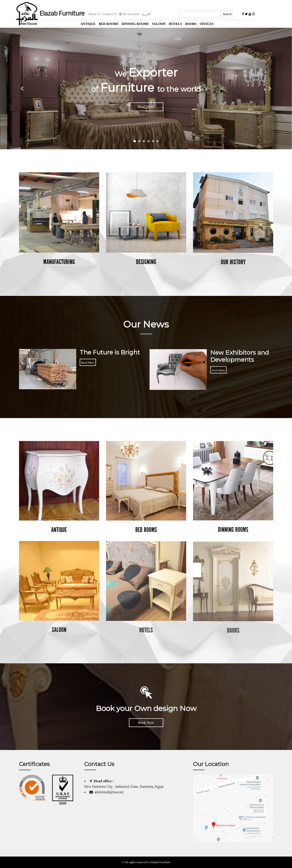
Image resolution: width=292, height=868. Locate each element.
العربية (146, 14)
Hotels (175, 24)
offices (207, 24)
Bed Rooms (109, 24)
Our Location (129, 14)
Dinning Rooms (135, 24)
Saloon (159, 24)
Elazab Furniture (62, 14)
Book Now (146, 723)
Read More (146, 107)
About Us (94, 14)
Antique (88, 24)
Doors (191, 24)
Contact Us (110, 14)
